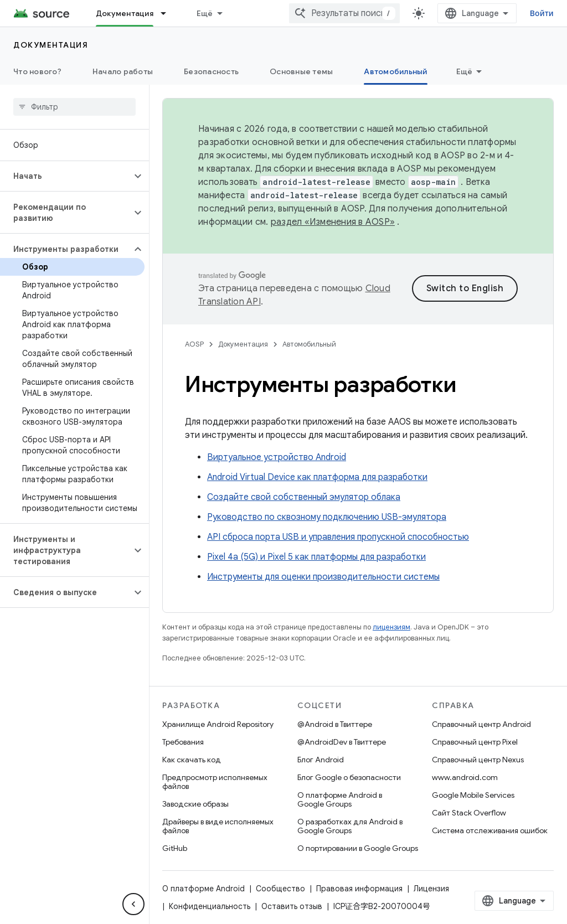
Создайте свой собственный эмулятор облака (304, 497)
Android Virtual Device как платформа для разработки (317, 477)
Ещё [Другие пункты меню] (465, 71)
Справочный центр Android (481, 724)
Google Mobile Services (473, 795)
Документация (51, 45)
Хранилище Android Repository (218, 724)
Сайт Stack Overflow (469, 813)
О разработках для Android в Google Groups (350, 826)
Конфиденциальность (210, 906)
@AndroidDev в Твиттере (342, 742)
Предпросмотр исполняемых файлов (215, 782)
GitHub (175, 848)
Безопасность (211, 71)
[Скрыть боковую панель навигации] (133, 904)
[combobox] (344, 13)
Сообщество (280, 889)
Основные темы (301, 71)
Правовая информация (359, 889)
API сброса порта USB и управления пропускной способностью (338, 537)
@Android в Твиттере (335, 724)
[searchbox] (74, 107)
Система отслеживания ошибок (490, 830)
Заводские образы (195, 804)
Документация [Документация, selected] (125, 13)
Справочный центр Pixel (475, 742)
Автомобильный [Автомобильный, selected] (395, 71)
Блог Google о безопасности (349, 777)
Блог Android (321, 760)
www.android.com (465, 777)
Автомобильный (309, 344)
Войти (542, 13)
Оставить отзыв (292, 906)
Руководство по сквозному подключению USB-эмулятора (327, 517)
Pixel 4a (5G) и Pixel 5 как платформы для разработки (316, 557)
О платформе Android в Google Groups (340, 799)
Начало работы (123, 71)
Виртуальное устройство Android (277, 457)
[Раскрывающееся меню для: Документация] (168, 13)
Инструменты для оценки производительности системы (323, 577)
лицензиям (391, 627)
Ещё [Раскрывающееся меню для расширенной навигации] (205, 13)
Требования (183, 742)
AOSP (194, 344)
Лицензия (431, 889)
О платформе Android (203, 889)
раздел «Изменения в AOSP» (333, 222)
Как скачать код (192, 760)
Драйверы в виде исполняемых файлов (218, 826)
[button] (66, 176)
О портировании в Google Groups (358, 848)
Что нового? (37, 71)
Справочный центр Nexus (478, 760)
